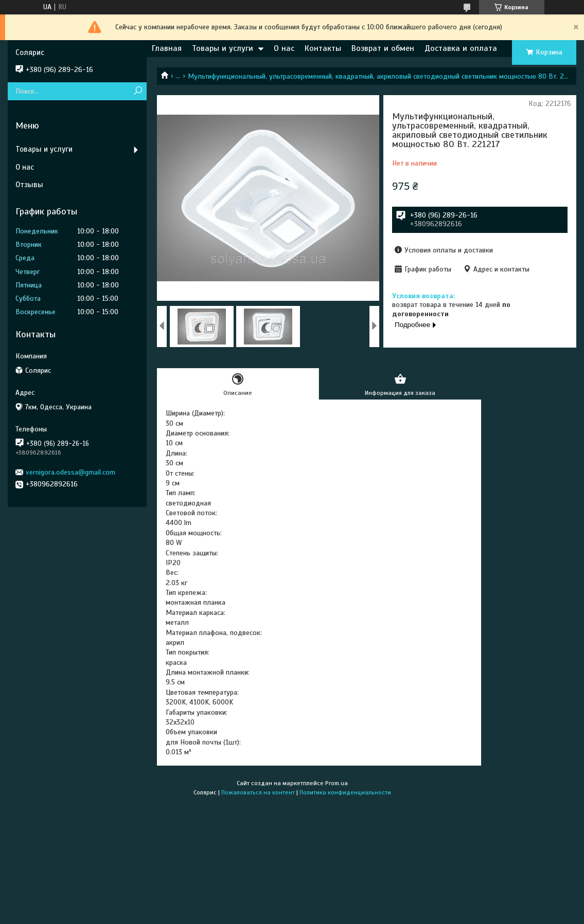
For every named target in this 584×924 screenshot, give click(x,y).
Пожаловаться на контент (258, 792)
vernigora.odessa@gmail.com (70, 472)
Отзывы (29, 185)
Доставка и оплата (461, 48)
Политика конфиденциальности (345, 792)
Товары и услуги (223, 48)
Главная (167, 48)
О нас (284, 48)
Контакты (323, 48)
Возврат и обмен (383, 48)
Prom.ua (337, 783)
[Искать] (138, 91)
